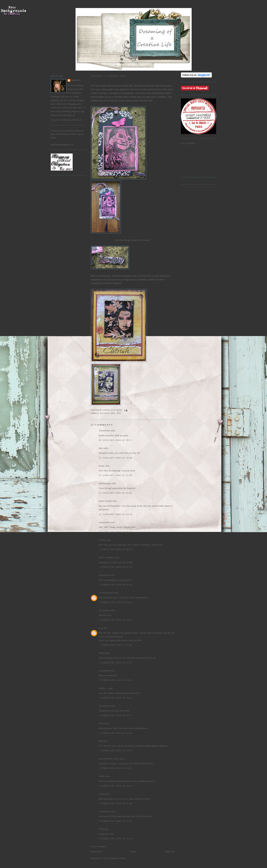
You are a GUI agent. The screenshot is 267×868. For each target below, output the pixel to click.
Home (133, 852)
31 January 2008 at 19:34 (115, 458)
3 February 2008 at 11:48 (116, 803)
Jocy (101, 448)
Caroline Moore (106, 593)
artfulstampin (105, 483)
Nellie (102, 776)
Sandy (102, 466)
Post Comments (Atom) (114, 858)
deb (100, 741)
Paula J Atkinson (107, 557)
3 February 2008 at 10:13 (116, 786)
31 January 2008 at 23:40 (115, 532)
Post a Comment (98, 846)
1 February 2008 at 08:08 (116, 585)
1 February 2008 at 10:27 (116, 663)
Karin (101, 723)
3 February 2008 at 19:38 (116, 821)
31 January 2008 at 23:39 (115, 514)
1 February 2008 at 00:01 (116, 549)
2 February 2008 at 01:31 (116, 768)
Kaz (101, 628)
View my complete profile (66, 120)
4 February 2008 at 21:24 (116, 838)
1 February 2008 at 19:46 (116, 733)
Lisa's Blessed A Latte (109, 759)
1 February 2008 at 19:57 (116, 750)
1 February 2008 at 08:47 (116, 620)
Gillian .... (103, 688)
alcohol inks (108, 413)
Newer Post (96, 852)
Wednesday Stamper (138, 101)
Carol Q (76, 80)
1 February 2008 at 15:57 (116, 715)
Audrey (102, 540)
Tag (119, 413)
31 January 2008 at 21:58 (115, 475)
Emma (102, 653)
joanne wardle (105, 501)
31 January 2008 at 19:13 (115, 440)
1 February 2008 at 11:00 (116, 680)
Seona (102, 794)
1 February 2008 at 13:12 (116, 698)
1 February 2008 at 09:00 (116, 645)
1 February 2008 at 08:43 (116, 602)
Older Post (170, 852)
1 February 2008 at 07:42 (116, 567)
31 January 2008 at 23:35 (115, 493)
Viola (102, 829)
